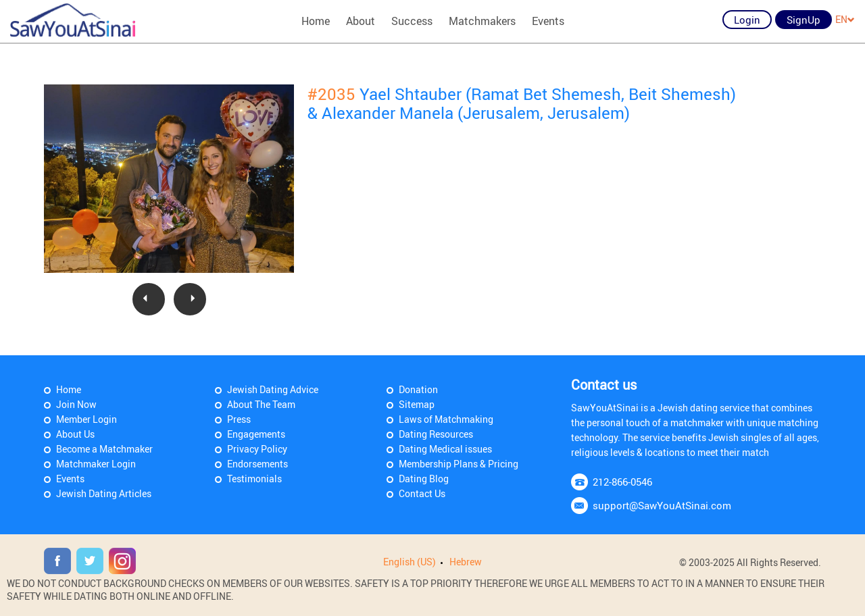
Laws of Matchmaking (446, 419)
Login (747, 20)
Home (316, 21)
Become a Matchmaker (104, 449)
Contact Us (422, 493)
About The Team (261, 404)
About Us (75, 434)
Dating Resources (436, 434)
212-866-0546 (622, 482)
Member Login (86, 419)
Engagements (256, 434)
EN (845, 19)
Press (239, 419)
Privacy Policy (257, 449)
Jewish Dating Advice (273, 389)
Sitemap (417, 404)
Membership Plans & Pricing (459, 464)
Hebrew (466, 562)
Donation (418, 389)
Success (412, 21)
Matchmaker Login (96, 464)
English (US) (410, 562)
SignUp (804, 20)
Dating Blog (424, 479)
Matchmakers (482, 21)
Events (548, 21)
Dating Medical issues (445, 449)
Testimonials (254, 479)
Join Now (76, 404)
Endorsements (257, 464)
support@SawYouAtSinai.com (662, 505)
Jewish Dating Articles (104, 493)
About (361, 21)
